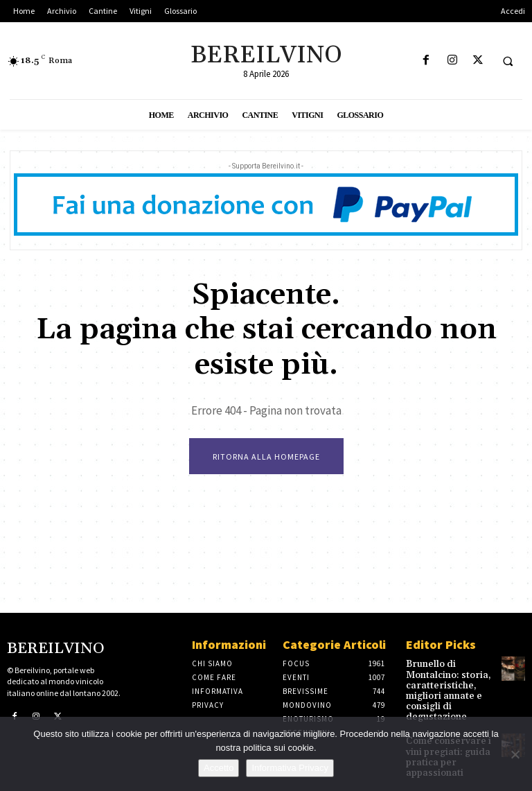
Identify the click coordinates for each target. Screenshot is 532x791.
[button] (508, 61)
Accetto (219, 768)
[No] (515, 754)
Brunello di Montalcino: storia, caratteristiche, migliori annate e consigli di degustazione (443, 687)
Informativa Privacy (290, 768)
